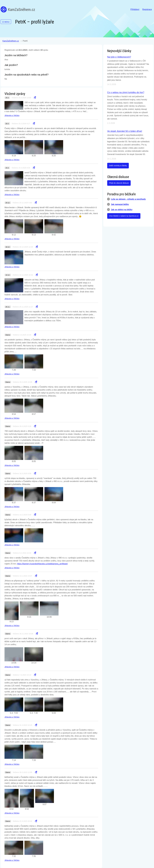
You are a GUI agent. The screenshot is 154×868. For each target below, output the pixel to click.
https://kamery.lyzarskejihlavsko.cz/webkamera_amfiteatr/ (42, 564)
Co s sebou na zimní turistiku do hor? (126, 92)
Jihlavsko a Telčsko (12, 115)
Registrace (147, 9)
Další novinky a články (118, 166)
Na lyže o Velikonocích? (119, 57)
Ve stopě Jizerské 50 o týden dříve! (125, 131)
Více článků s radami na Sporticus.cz (124, 216)
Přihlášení (135, 9)
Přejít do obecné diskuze (119, 183)
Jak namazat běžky (120, 204)
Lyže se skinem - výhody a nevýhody (128, 199)
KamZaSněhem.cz (18, 9)
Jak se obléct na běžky (122, 210)
